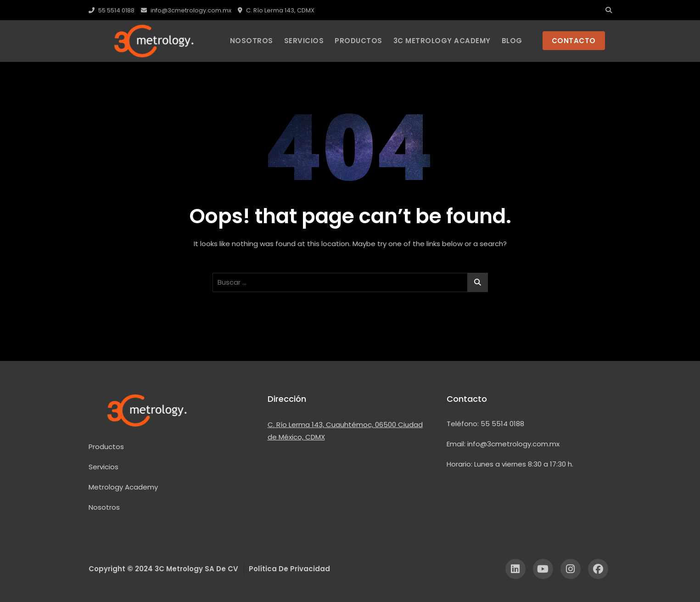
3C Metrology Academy (442, 41)
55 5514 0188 (112, 10)
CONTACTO (574, 41)
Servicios (304, 41)
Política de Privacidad (289, 569)
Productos (106, 447)
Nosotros (252, 41)
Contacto (467, 399)
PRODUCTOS (358, 41)
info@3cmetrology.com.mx (186, 10)
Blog (512, 41)
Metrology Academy (123, 487)
